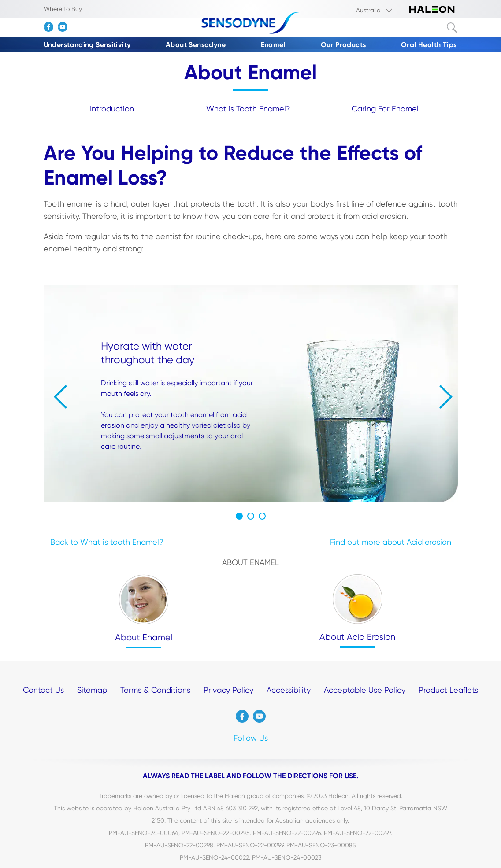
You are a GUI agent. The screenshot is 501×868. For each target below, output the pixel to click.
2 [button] (251, 516)
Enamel (273, 45)
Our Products (343, 45)
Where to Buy (63, 9)
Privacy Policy (228, 690)
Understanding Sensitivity (87, 45)
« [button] (60, 397)
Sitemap (92, 690)
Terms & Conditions (155, 690)
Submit (452, 28)
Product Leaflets (448, 690)
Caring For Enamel (385, 109)
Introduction (112, 109)
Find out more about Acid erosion (391, 542)
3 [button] (262, 516)
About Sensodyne (196, 45)
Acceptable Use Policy (365, 690)
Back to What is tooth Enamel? (107, 542)
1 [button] (239, 516)
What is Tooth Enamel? (248, 109)
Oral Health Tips (429, 45)
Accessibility (289, 690)
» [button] (446, 397)
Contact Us (43, 690)
